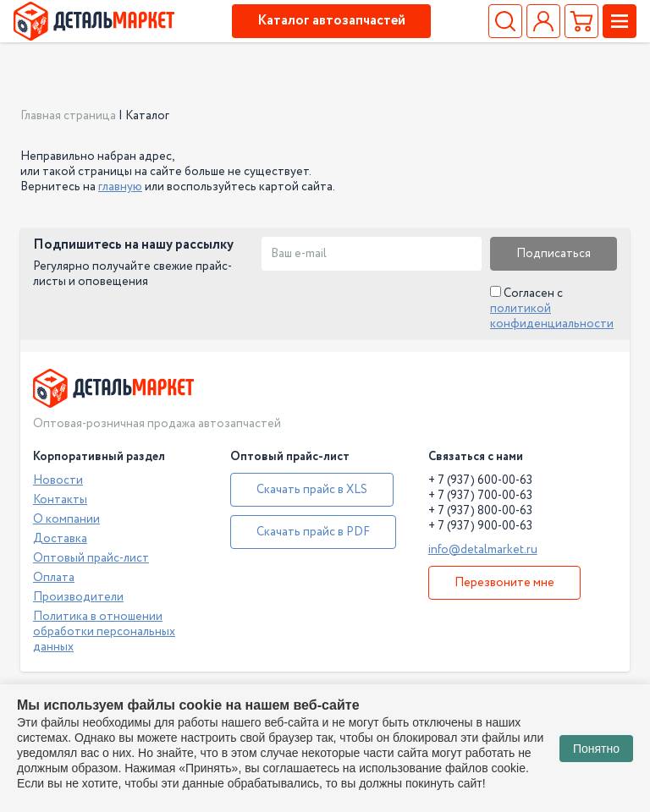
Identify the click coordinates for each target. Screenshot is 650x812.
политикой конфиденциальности (552, 316)
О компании (66, 519)
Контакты (60, 500)
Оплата (54, 578)
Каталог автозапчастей (331, 21)
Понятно (596, 749)
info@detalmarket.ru (483, 550)
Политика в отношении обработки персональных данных (104, 632)
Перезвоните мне (504, 583)
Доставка (60, 539)
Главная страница (68, 116)
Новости (58, 480)
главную (120, 187)
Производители (78, 597)
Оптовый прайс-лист (91, 558)
